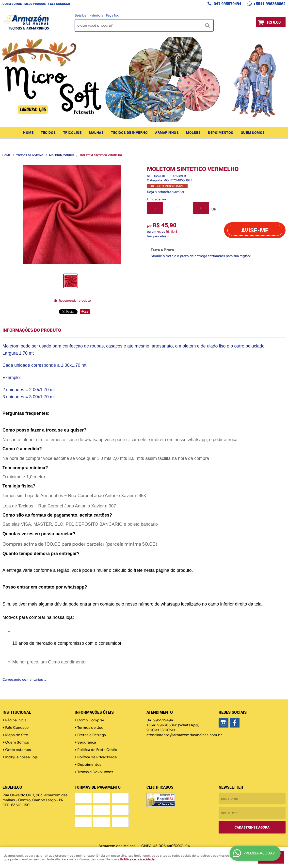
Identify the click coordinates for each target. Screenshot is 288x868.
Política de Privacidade (97, 757)
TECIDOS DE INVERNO (129, 132)
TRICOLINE (72, 132)
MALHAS (96, 132)
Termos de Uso (90, 728)
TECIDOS (48, 132)
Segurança (87, 742)
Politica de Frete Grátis (97, 750)
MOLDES (193, 132)
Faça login (114, 15)
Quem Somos (12, 4)
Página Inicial (16, 720)
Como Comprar (91, 720)
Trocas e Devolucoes (95, 772)
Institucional (17, 712)
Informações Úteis (94, 712)
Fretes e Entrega (92, 735)
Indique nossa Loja (21, 757)
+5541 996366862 (269, 4)
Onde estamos (18, 750)
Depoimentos (221, 132)
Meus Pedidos (35, 4)
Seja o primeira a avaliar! (166, 192)
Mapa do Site (17, 735)
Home (28, 132)
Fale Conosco (59, 4)
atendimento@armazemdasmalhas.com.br (184, 735)
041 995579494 (227, 4)
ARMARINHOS (167, 132)
